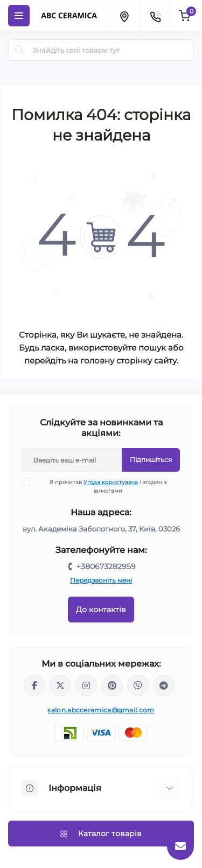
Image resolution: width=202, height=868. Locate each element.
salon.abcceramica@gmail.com (101, 710)
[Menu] (19, 16)
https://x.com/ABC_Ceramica (60, 685)
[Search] (20, 50)
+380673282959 (106, 566)
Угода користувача (111, 482)
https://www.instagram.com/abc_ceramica (86, 685)
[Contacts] (155, 16)
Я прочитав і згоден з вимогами (101, 486)
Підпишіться (151, 460)
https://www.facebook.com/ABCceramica (34, 685)
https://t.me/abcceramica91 (164, 685)
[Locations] (124, 16)
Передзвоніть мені (101, 580)
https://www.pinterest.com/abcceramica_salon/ (112, 685)
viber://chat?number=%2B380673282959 (138, 685)
